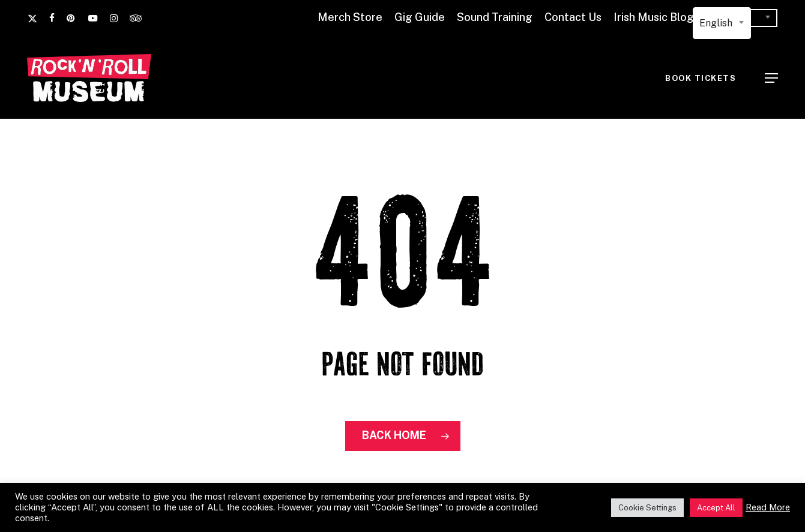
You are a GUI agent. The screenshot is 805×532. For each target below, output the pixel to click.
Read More (768, 507)
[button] (771, 78)
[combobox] (722, 23)
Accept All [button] (716, 508)
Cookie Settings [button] (647, 508)
